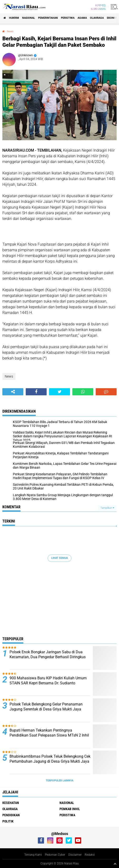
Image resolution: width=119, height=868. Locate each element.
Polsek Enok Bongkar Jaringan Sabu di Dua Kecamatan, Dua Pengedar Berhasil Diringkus (48, 654)
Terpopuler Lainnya (59, 781)
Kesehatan (11, 803)
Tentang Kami (33, 855)
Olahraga (97, 18)
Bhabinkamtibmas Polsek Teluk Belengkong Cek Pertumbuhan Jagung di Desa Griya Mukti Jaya (50, 759)
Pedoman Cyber (55, 855)
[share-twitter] (59, 392)
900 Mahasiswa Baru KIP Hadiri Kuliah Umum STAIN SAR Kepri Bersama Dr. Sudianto (48, 681)
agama (82, 18)
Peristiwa (68, 18)
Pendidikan (11, 815)
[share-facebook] (36, 392)
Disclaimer (75, 855)
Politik (8, 821)
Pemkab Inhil (70, 809)
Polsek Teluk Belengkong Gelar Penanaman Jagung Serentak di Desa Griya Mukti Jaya (46, 707)
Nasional (29, 18)
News (10, 31)
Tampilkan (107, 508)
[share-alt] (13, 392)
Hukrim (14, 18)
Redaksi (90, 855)
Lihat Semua (59, 558)
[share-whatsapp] (83, 392)
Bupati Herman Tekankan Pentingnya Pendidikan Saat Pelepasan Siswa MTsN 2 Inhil (49, 733)
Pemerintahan (48, 18)
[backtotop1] (115, 864)
